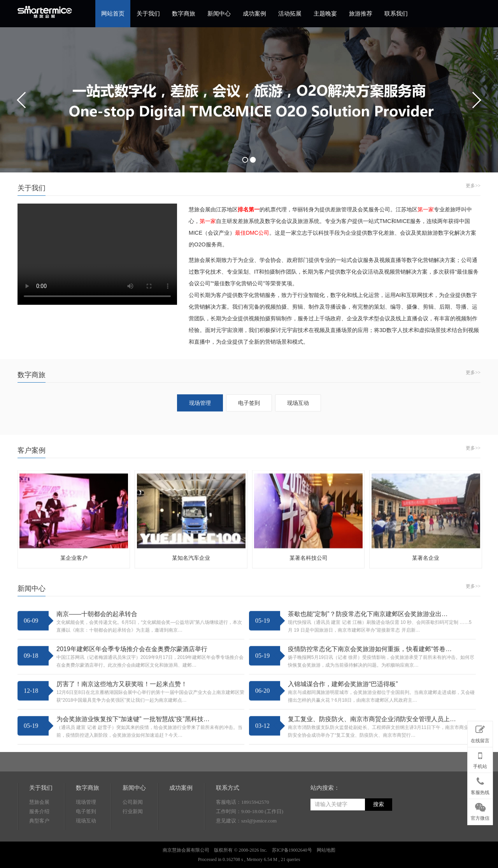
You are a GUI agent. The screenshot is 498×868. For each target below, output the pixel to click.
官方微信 (480, 810)
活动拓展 (290, 14)
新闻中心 (219, 14)
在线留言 (480, 733)
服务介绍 (39, 857)
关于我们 (148, 14)
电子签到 (86, 857)
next (476, 100)
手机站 (480, 759)
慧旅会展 (39, 847)
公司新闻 (133, 847)
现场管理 (86, 847)
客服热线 (480, 784)
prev (22, 100)
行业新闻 (133, 857)
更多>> (473, 186)
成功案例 (254, 14)
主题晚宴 (325, 14)
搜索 (379, 850)
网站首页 (113, 14)
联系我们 (396, 14)
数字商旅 (184, 14)
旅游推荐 (361, 14)
